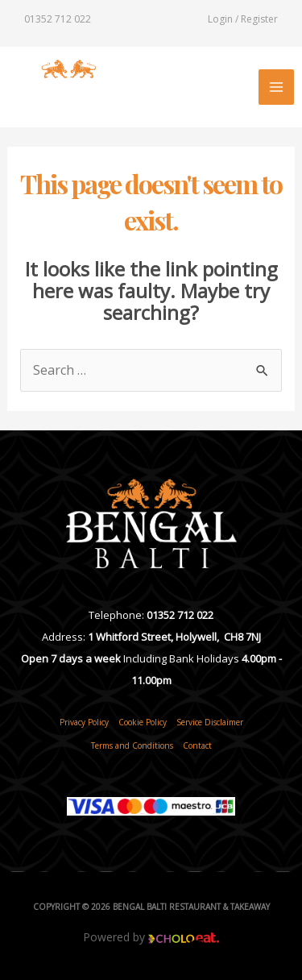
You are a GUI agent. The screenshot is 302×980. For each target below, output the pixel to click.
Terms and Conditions (132, 745)
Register (259, 19)
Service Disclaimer (210, 722)
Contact (197, 745)
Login (220, 19)
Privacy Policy (84, 722)
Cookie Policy (143, 722)
